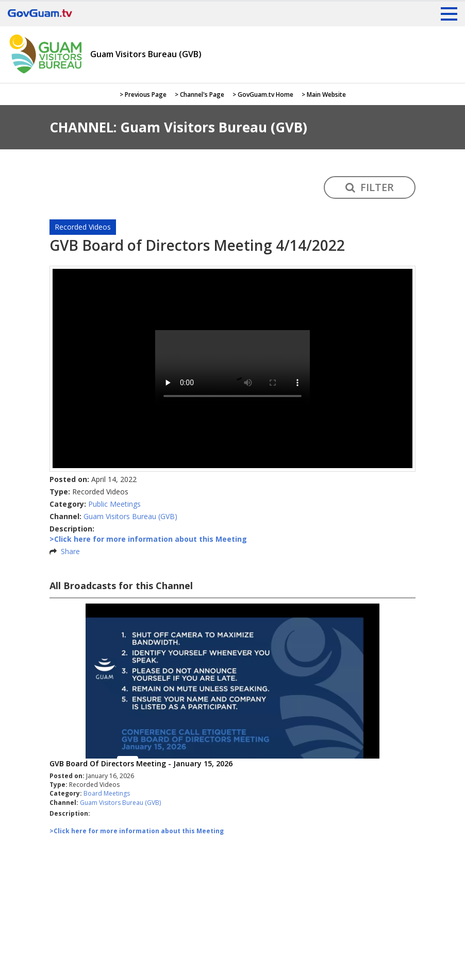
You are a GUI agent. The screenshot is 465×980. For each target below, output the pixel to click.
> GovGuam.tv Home (263, 94)
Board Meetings (107, 793)
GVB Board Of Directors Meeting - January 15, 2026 (141, 763)
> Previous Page (143, 94)
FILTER (370, 187)
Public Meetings (114, 504)
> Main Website (324, 94)
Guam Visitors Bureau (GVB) (130, 516)
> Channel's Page (200, 94)
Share (70, 551)
